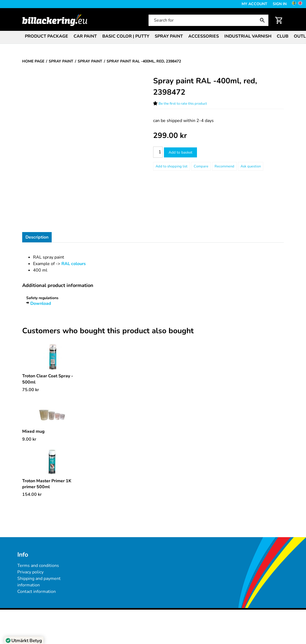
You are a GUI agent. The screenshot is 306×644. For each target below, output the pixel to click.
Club (283, 36)
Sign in (280, 4)
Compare (201, 166)
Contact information (37, 592)
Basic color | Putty (126, 36)
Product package (47, 36)
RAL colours (74, 264)
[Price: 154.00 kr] (32, 494)
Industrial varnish (248, 36)
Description (37, 237)
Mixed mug (33, 431)
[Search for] (208, 20)
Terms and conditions (38, 566)
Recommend (224, 166)
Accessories (204, 36)
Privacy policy (30, 572)
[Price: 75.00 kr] (31, 390)
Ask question (251, 166)
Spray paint (169, 36)
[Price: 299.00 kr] (170, 136)
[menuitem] (47, 36)
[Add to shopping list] (172, 166)
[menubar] (153, 37)
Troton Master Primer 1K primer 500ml (47, 484)
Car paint (85, 36)
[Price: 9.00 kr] (29, 439)
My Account (254, 4)
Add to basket (180, 152)
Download (41, 303)
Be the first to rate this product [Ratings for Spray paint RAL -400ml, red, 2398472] (183, 104)
